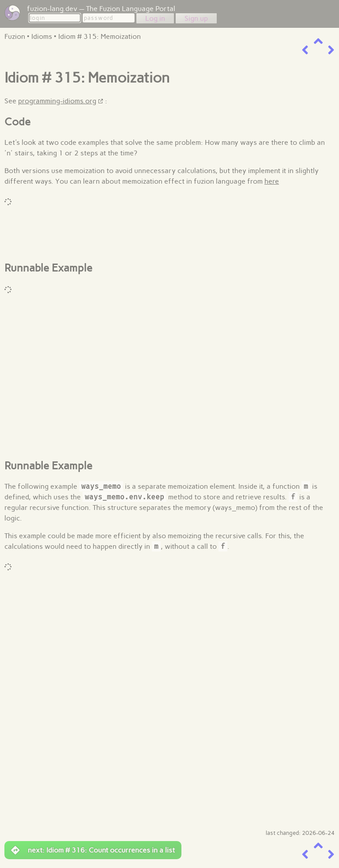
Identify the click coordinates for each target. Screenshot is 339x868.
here (272, 181)
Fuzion (15, 36)
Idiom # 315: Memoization (100, 36)
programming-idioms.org (57, 101)
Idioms (42, 36)
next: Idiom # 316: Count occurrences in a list (93, 850)
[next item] (331, 50)
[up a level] (318, 41)
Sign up (196, 18)
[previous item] (305, 50)
